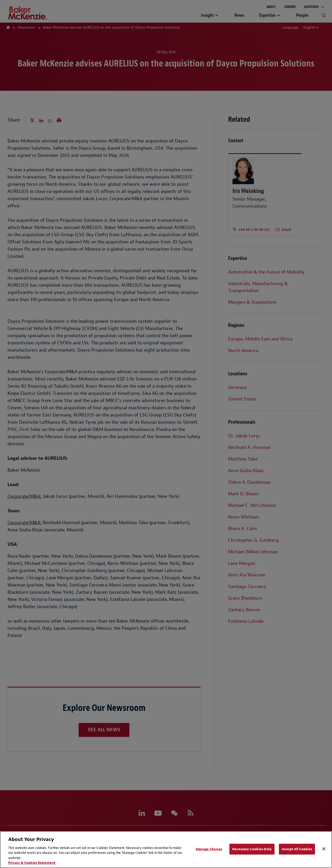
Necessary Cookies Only (252, 849)
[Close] (324, 849)
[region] (166, 850)
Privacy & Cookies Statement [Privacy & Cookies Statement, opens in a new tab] (32, 863)
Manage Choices (209, 849)
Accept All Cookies (297, 849)
